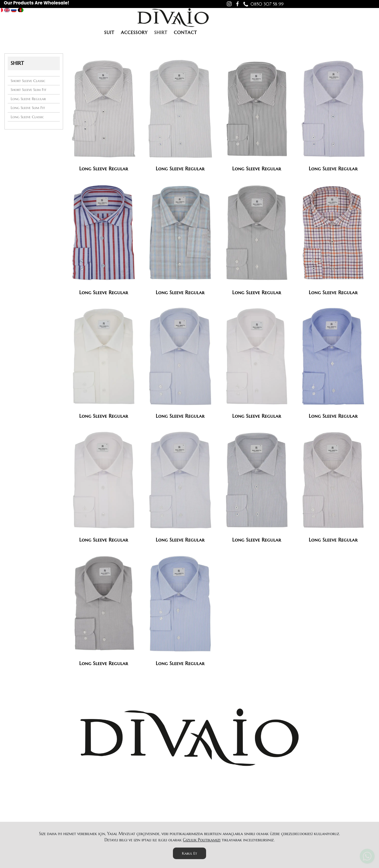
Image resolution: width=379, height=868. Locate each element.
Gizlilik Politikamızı (202, 840)
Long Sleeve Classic (27, 117)
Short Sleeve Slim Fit (29, 90)
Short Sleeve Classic (28, 81)
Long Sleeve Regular (28, 99)
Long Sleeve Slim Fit (28, 108)
